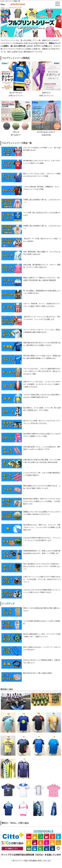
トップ (3, 7)
